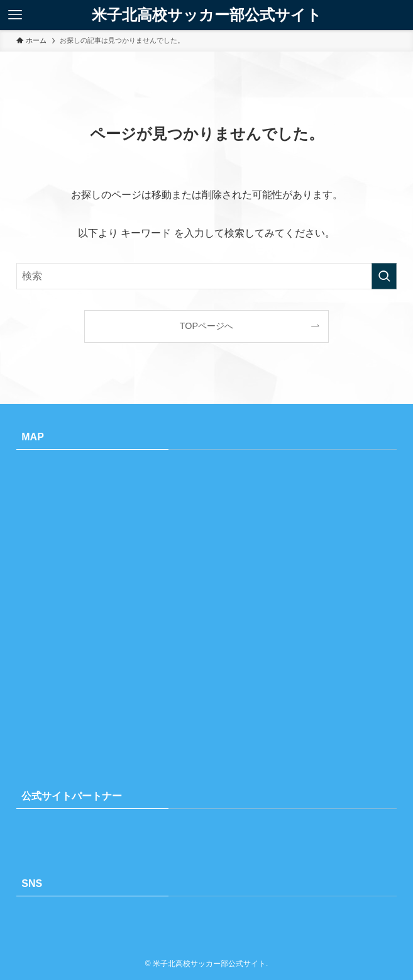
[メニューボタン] (15, 15)
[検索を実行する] (384, 276)
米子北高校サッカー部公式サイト (207, 15)
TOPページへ (206, 326)
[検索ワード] (206, 276)
